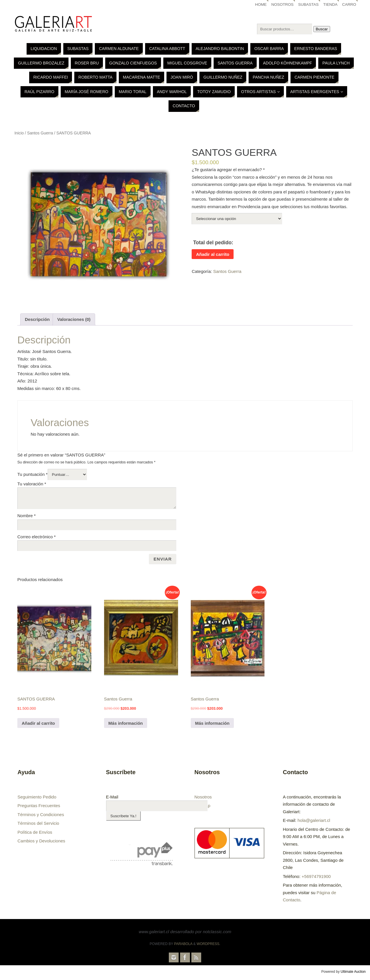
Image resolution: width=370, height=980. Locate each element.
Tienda (330, 4)
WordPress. (208, 944)
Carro (349, 4)
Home (261, 4)
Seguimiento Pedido (37, 797)
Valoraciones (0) (74, 319)
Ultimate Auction (353, 972)
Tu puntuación (33, 474)
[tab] (37, 320)
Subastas (308, 4)
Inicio (19, 133)
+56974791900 (316, 876)
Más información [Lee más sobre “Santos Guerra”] (126, 723)
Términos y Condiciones (41, 814)
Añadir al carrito (213, 254)
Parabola (183, 944)
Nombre (26, 516)
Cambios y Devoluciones (41, 841)
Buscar (322, 29)
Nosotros (282, 4)
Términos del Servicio (38, 823)
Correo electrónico (37, 537)
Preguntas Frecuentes (39, 806)
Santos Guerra (40, 133)
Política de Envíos (35, 832)
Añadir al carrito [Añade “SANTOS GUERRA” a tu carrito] (38, 723)
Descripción (37, 319)
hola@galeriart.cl (314, 820)
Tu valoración (32, 484)
